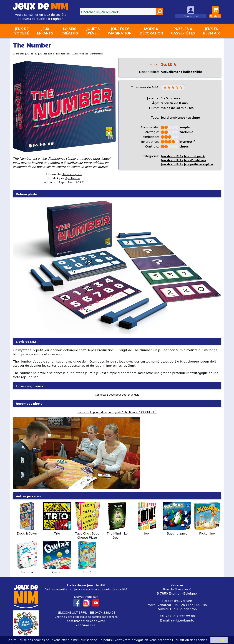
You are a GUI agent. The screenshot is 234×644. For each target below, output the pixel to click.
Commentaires (118, 53)
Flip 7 (87, 558)
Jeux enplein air (211, 31)
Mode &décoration (151, 31)
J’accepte (219, 640)
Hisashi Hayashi (72, 174)
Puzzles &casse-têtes (183, 31)
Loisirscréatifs (70, 31)
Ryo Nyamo (73, 178)
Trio (57, 519)
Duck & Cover (27, 519)
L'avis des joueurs (33, 386)
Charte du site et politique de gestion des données (86, 617)
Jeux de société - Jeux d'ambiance (187, 161)
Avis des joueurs (55, 53)
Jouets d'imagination (120, 31)
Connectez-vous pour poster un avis (117, 394)
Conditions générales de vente (86, 621)
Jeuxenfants (45, 31)
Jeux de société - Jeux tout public (187, 157)
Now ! (147, 519)
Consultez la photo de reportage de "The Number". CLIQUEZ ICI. (117, 412)
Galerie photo (21, 53)
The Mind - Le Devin (117, 521)
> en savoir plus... (86, 625)
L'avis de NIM (29, 341)
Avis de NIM (37, 53)
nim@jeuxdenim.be (183, 620)
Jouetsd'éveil (93, 31)
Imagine (27, 558)
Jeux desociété (22, 31)
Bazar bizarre (177, 519)
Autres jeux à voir (97, 53)
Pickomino (207, 519)
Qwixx (57, 558)
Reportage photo (76, 53)
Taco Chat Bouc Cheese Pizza (87, 521)
